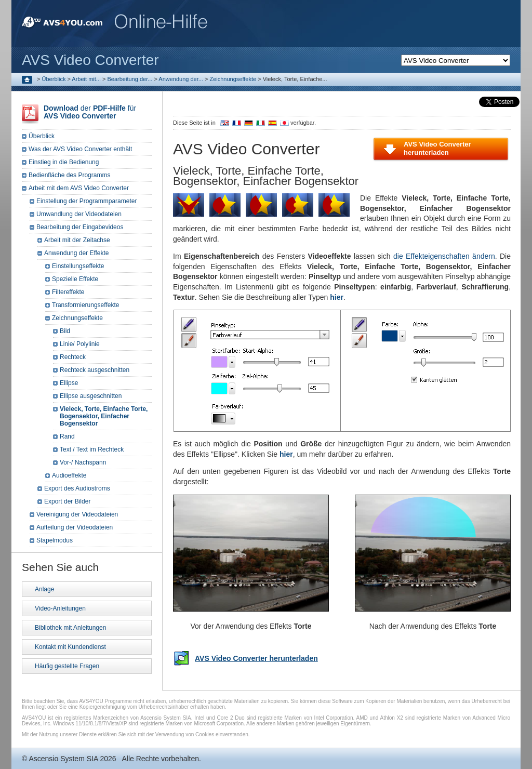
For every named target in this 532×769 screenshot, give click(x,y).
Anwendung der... (181, 79)
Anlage (44, 589)
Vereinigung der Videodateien (77, 514)
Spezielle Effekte (75, 279)
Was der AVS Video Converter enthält (80, 149)
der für (90, 112)
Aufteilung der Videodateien (75, 527)
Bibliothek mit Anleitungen (70, 628)
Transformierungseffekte (85, 305)
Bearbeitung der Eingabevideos (80, 227)
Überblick (54, 79)
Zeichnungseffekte (233, 79)
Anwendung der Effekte (77, 253)
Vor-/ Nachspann (83, 462)
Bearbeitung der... (130, 79)
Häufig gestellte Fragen (67, 666)
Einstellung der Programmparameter (87, 201)
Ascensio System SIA (63, 759)
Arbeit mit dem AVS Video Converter (79, 188)
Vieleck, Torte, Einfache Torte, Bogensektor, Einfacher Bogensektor (104, 416)
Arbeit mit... (86, 79)
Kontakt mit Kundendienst (70, 647)
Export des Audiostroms (77, 488)
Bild (65, 331)
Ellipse (69, 383)
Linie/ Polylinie (80, 344)
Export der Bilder (67, 501)
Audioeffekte (69, 475)
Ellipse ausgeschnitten (91, 396)
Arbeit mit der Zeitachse (77, 240)
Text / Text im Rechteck (92, 449)
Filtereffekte (68, 292)
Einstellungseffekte (78, 266)
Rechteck (73, 357)
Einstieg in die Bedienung (64, 162)
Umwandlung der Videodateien (79, 214)
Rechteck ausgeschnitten (95, 370)
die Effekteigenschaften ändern (444, 256)
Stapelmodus (55, 540)
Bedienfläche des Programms (69, 175)
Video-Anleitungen (60, 608)
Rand (67, 436)
